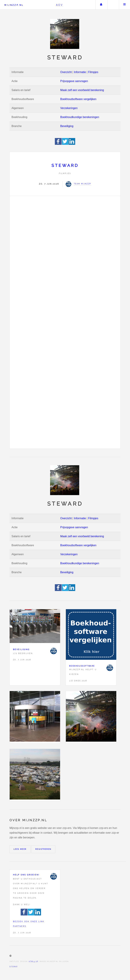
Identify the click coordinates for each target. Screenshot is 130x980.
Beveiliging (67, 126)
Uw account (101, 5)
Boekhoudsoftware (82, 666)
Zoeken (113, 5)
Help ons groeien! (26, 875)
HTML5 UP (33, 961)
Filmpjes (93, 72)
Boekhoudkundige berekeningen (80, 117)
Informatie (80, 72)
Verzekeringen (69, 108)
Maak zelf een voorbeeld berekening (82, 90)
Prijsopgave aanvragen (74, 81)
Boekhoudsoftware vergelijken (78, 99)
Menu (125, 5)
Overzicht (66, 72)
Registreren (43, 849)
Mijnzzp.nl (14, 5)
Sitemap (14, 967)
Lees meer (20, 849)
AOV (59, 5)
